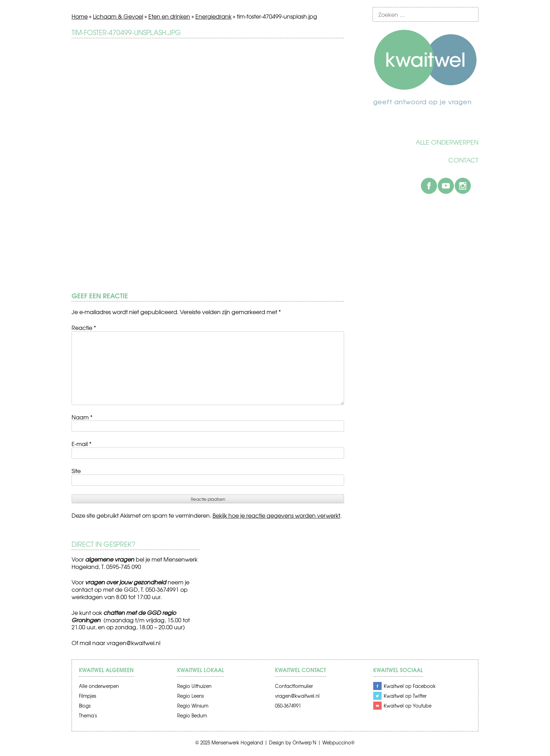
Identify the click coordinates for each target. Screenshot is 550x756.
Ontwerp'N (304, 742)
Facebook (429, 186)
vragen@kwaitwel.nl (133, 643)
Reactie (84, 327)
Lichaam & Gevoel (118, 16)
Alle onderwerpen (447, 142)
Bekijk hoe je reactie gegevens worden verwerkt (276, 515)
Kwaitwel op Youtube (408, 706)
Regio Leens (190, 696)
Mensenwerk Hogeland (237, 742)
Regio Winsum (193, 706)
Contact (463, 160)
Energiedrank (213, 16)
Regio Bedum (192, 715)
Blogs (85, 706)
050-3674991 (288, 706)
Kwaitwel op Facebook (410, 686)
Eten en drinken (169, 16)
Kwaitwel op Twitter (405, 696)
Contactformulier (294, 686)
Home (80, 16)
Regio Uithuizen (194, 686)
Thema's (88, 715)
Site (76, 471)
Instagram (463, 186)
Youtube (446, 186)
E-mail (82, 444)
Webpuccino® (338, 742)
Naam (82, 417)
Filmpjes (88, 696)
